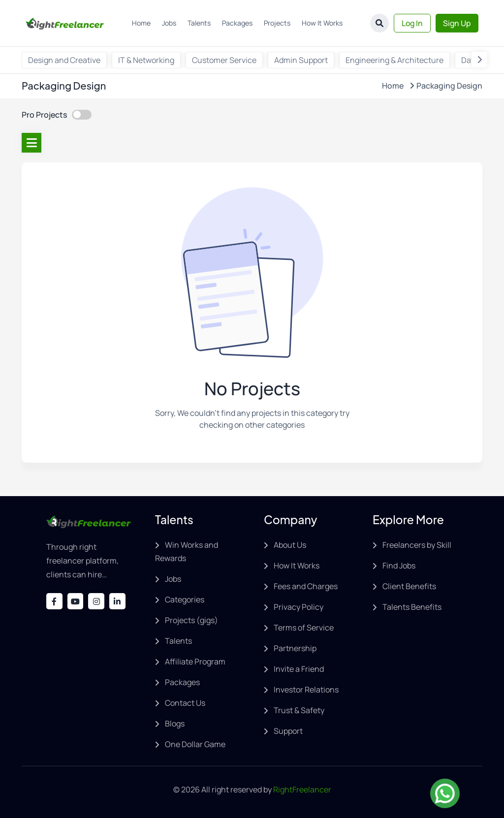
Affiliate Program (195, 661)
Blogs (175, 724)
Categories (185, 599)
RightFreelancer (302, 789)
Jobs (168, 23)
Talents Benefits (412, 607)
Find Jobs (399, 566)
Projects (276, 23)
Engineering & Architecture (394, 60)
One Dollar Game (195, 744)
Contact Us (185, 703)
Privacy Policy (299, 607)
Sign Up (456, 23)
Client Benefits (409, 586)
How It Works (321, 23)
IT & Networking (146, 60)
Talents (198, 23)
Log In (410, 23)
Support (288, 731)
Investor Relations (306, 690)
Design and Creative (64, 60)
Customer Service (224, 60)
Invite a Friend (299, 669)
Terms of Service (304, 628)
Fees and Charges (306, 586)
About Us (290, 545)
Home (140, 23)
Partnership (295, 648)
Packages (236, 23)
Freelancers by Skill (417, 545)
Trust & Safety (299, 710)
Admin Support (301, 60)
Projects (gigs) (191, 620)
